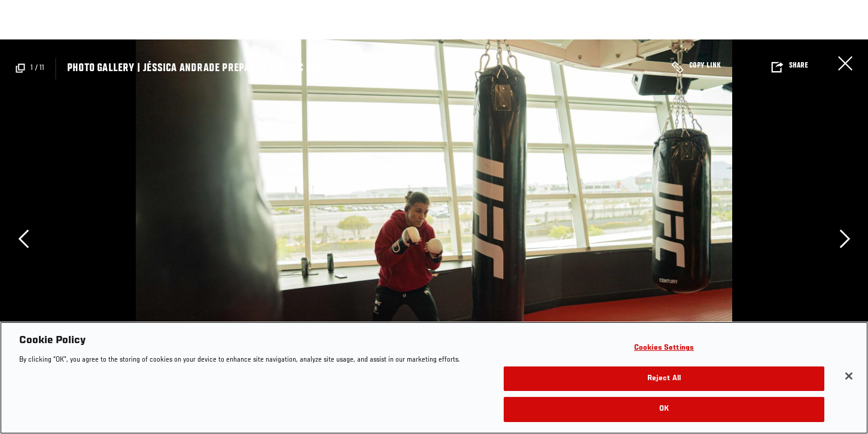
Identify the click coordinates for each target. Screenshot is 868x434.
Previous (23, 239)
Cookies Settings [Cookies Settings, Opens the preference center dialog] (664, 348)
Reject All (664, 379)
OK (664, 409)
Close (845, 63)
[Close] (849, 376)
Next (845, 239)
